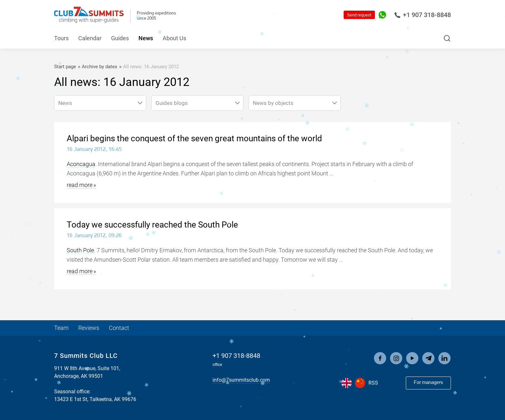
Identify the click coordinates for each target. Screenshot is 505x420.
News (146, 38)
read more (80, 185)
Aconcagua (81, 164)
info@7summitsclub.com (241, 380)
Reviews (89, 328)
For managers (428, 383)
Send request (359, 15)
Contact (119, 328)
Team (61, 328)
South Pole (80, 250)
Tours (61, 38)
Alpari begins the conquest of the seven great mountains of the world (194, 138)
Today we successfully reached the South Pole (152, 225)
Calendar (90, 38)
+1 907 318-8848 (423, 15)
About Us (174, 38)
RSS (373, 383)
